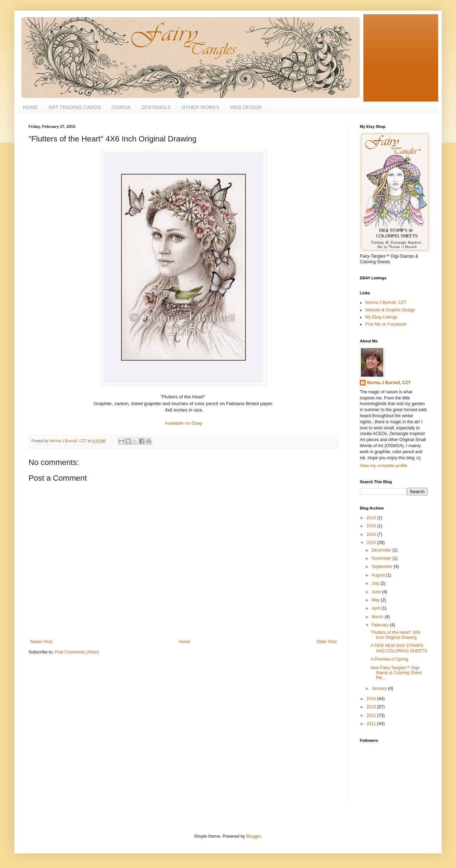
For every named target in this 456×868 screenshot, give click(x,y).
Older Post (327, 642)
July (376, 583)
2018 (372, 526)
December (382, 550)
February (381, 625)
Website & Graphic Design (390, 310)
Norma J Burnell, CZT (386, 303)
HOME (30, 107)
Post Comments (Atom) (77, 652)
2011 (372, 724)
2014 (372, 699)
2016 (372, 534)
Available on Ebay (183, 423)
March (378, 617)
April (376, 608)
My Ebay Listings (381, 317)
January (380, 688)
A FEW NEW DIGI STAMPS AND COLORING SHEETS (399, 648)
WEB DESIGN (246, 107)
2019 (372, 518)
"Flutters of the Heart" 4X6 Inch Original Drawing (395, 635)
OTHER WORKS (201, 107)
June (377, 592)
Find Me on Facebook (386, 324)
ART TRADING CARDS (75, 107)
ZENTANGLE (156, 107)
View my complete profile (384, 466)
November (382, 558)
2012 (372, 715)
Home (185, 642)
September (383, 567)
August (379, 575)
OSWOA (121, 107)
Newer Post (41, 642)
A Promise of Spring (389, 659)
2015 (372, 543)
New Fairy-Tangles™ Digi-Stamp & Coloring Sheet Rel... (396, 673)
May (376, 600)
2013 (372, 707)
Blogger (253, 836)
